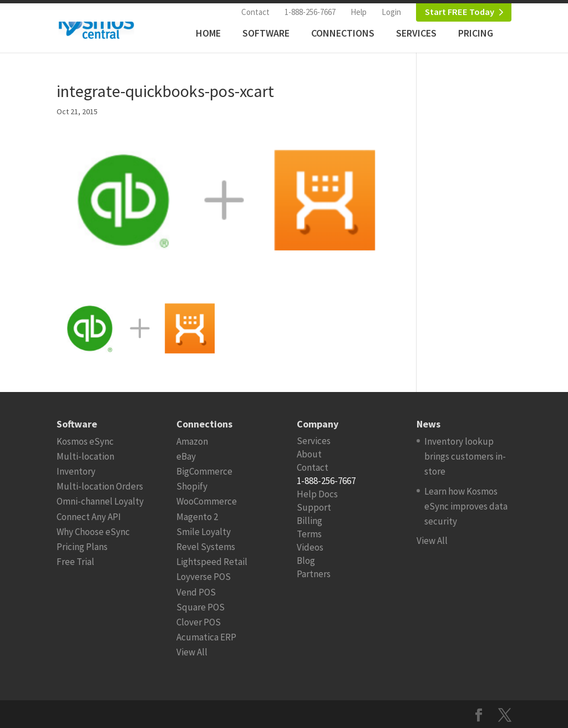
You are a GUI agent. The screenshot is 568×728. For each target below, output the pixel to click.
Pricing (476, 33)
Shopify (192, 486)
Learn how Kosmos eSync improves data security (466, 506)
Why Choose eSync (93, 532)
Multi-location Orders (100, 486)
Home (208, 33)
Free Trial (75, 562)
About (309, 454)
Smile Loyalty (204, 532)
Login (391, 12)
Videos (310, 547)
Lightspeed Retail (212, 562)
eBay (186, 456)
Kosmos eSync (85, 441)
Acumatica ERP (206, 637)
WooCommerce (207, 501)
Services (416, 33)
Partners (314, 574)
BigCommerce (204, 471)
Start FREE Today (460, 12)
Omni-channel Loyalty (100, 501)
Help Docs (317, 494)
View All (192, 652)
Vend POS (196, 592)
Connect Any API (89, 517)
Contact (255, 12)
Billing (310, 521)
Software (266, 33)
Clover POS (199, 622)
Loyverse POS (204, 577)
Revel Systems (206, 547)
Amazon (192, 441)
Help (359, 12)
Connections (343, 33)
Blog (306, 561)
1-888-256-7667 (310, 12)
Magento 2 (197, 517)
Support (314, 507)
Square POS (201, 607)
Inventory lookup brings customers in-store (465, 456)
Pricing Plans (82, 547)
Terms (309, 534)
